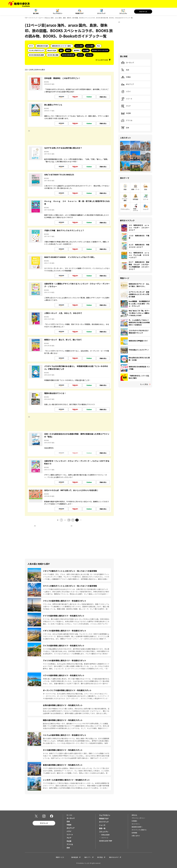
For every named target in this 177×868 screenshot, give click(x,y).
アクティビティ (125, 209)
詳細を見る (103, 97)
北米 (125, 70)
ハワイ (126, 92)
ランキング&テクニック (36, 50)
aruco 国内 (90, 46)
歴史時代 (77, 50)
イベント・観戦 (125, 199)
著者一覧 (102, 828)
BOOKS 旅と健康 (53, 55)
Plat (99, 46)
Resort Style (52, 50)
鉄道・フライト (135, 209)
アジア (126, 106)
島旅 (61, 50)
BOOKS (80, 55)
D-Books (89, 55)
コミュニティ (123, 13)
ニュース (102, 825)
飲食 (125, 189)
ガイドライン (136, 824)
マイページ (143, 12)
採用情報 (134, 833)
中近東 (126, 113)
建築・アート (135, 189)
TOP (26, 18)
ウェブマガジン (58, 13)
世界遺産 (135, 199)
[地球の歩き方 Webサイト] (19, 4)
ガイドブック (101, 13)
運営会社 (134, 815)
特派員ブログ (79, 13)
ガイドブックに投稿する (139, 830)
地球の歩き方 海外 (42, 46)
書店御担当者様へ (137, 827)
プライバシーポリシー (138, 818)
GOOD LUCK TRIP (106, 841)
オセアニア (127, 84)
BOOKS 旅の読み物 (68, 55)
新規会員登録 (105, 835)
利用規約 (134, 821)
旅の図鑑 (86, 50)
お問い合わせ (136, 836)
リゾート (127, 99)
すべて (31, 46)
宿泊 (146, 189)
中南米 (126, 77)
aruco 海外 (79, 46)
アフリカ (127, 121)
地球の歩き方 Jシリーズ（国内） (62, 46)
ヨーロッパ (127, 63)
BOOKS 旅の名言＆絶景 (36, 55)
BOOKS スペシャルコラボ (100, 50)
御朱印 (68, 50)
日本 (125, 128)
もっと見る (144, 384)
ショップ (146, 209)
